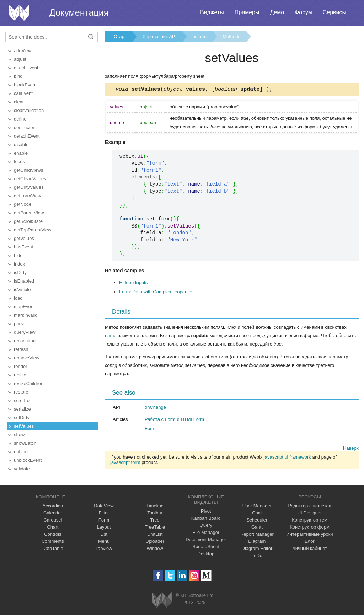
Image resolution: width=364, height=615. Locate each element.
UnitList (155, 534)
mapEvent (24, 307)
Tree (155, 520)
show (19, 435)
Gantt (257, 527)
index (19, 264)
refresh (21, 349)
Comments (53, 541)
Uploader (155, 541)
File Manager (206, 532)
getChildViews (28, 170)
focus (19, 162)
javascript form (125, 463)
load (18, 298)
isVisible (22, 290)
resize (20, 375)
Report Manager (257, 534)
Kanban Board (206, 518)
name (111, 336)
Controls (53, 534)
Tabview (104, 548)
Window (155, 548)
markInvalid (26, 315)
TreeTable (155, 527)
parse (20, 324)
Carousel (53, 520)
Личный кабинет (310, 548)
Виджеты (212, 12)
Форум (303, 12)
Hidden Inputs (133, 284)
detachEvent (27, 136)
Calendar (53, 513)
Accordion (53, 506)
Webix (162, 600)
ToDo (257, 555)
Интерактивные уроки (310, 534)
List (104, 534)
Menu (104, 541)
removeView (26, 358)
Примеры (247, 12)
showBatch (25, 443)
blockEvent (25, 85)
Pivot (206, 511)
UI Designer (310, 513)
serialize (22, 409)
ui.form (199, 36)
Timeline (155, 506)
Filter (104, 513)
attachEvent (26, 68)
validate (22, 469)
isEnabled (24, 281)
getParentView (29, 213)
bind (18, 76)
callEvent (23, 93)
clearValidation (29, 110)
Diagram (257, 541)
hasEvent (23, 247)
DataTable (53, 548)
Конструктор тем (310, 520)
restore (21, 392)
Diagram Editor (257, 548)
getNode (23, 204)
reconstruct (25, 341)
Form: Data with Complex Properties (156, 293)
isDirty (20, 272)
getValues (24, 238)
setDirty (22, 418)
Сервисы (334, 12)
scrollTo (22, 400)
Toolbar (155, 513)
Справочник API (159, 36)
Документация (79, 12)
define (20, 119)
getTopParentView (33, 230)
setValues (24, 426)
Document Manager (206, 539)
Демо (277, 12)
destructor (24, 127)
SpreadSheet (206, 547)
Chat (257, 513)
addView (23, 51)
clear (19, 102)
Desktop (206, 554)
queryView (25, 332)
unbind (21, 452)
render (21, 366)
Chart (53, 527)
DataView (104, 506)
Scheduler (257, 520)
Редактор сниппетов (309, 506)
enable (21, 153)
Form (150, 430)
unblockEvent (28, 460)
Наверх (351, 449)
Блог (310, 541)
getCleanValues (30, 179)
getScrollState (28, 221)
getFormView (27, 196)
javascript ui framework (287, 458)
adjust (20, 59)
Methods (231, 36)
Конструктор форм (310, 527)
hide (18, 255)
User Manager (257, 506)
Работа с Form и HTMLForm (174, 420)
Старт (120, 36)
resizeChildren (29, 383)
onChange (155, 408)
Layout (104, 527)
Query (206, 525)
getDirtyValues (29, 187)
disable (21, 145)
